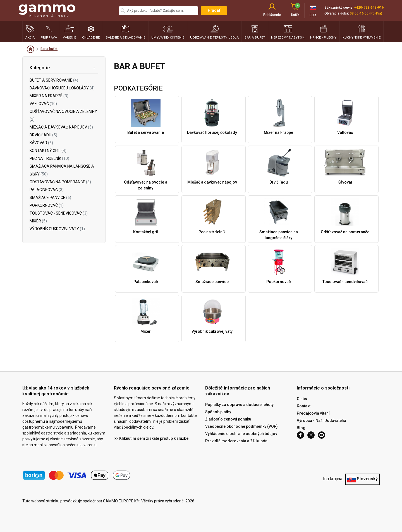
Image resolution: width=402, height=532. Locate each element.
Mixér (38, 221)
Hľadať (214, 10)
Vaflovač (43, 104)
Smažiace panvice (50, 198)
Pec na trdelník (49, 158)
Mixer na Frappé (49, 96)
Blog (301, 428)
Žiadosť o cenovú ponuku (228, 419)
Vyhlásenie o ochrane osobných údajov (241, 434)
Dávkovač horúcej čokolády (62, 88)
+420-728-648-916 (369, 8)
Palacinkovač (47, 190)
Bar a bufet (49, 49)
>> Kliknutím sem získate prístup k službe (151, 438)
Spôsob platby (218, 412)
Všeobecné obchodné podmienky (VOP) (241, 426)
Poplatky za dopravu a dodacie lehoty (239, 405)
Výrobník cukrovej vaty (57, 229)
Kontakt (304, 406)
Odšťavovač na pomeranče (60, 182)
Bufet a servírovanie (54, 80)
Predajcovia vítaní (313, 413)
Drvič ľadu (43, 135)
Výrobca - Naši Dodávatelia (321, 421)
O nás (302, 399)
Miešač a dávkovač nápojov (61, 127)
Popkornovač (47, 205)
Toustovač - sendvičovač (59, 213)
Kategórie (40, 68)
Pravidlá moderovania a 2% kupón (236, 441)
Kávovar (41, 143)
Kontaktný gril (48, 151)
